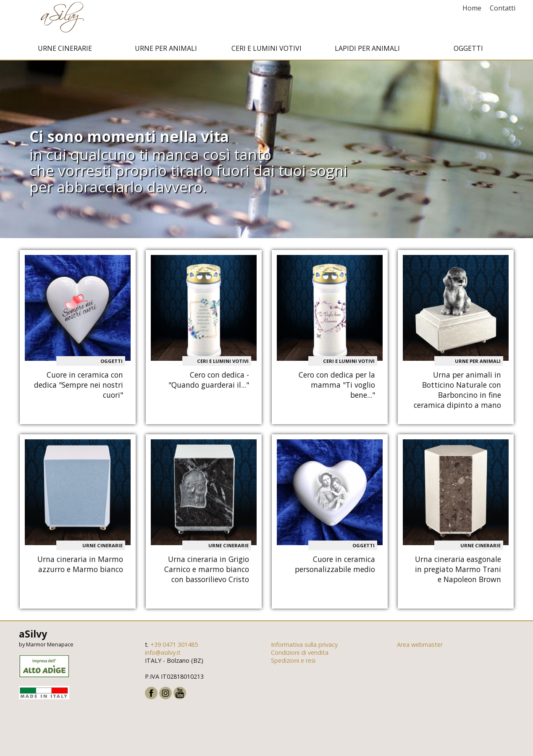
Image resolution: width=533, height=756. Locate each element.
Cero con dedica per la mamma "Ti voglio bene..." (337, 388)
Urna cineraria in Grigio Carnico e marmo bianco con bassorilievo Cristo (207, 572)
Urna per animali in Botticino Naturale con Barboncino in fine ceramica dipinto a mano (457, 393)
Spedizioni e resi (293, 664)
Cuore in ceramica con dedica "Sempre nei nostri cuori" (79, 388)
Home (472, 8)
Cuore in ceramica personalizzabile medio (335, 567)
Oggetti (468, 52)
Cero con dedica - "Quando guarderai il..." (209, 383)
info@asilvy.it (163, 656)
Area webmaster (420, 648)
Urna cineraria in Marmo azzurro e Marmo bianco (80, 567)
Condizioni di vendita (300, 656)
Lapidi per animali (367, 52)
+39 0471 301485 (174, 648)
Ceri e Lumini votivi (266, 52)
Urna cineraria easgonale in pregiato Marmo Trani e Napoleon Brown (458, 572)
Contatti (503, 8)
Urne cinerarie (65, 52)
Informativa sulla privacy (304, 648)
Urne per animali (166, 52)
